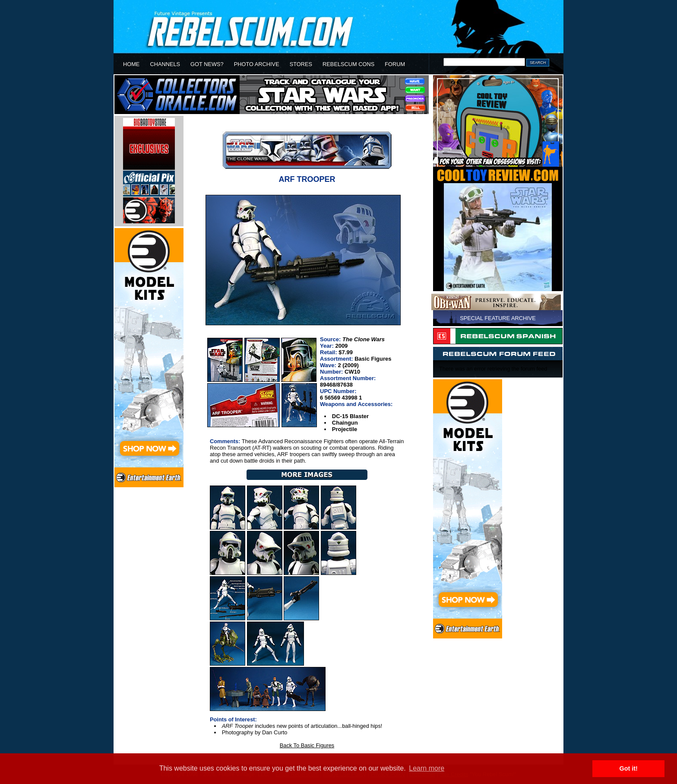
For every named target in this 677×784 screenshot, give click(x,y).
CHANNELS (165, 64)
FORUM (395, 64)
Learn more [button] (427, 768)
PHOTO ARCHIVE (257, 64)
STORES (301, 64)
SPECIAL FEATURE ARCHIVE (498, 318)
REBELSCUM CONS (348, 64)
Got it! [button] (629, 768)
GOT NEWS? (207, 64)
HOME (131, 64)
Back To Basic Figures (307, 745)
